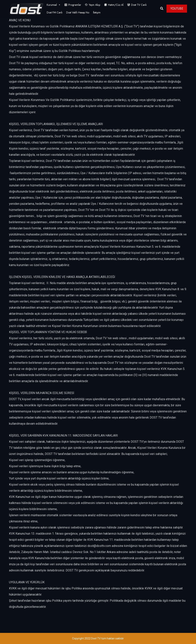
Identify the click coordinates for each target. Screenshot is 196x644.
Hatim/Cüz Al (116, 5)
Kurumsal (54, 5)
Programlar (75, 5)
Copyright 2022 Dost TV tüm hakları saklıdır (98, 638)
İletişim (97, 12)
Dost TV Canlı (139, 5)
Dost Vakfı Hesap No (78, 12)
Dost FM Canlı (55, 12)
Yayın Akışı (95, 5)
